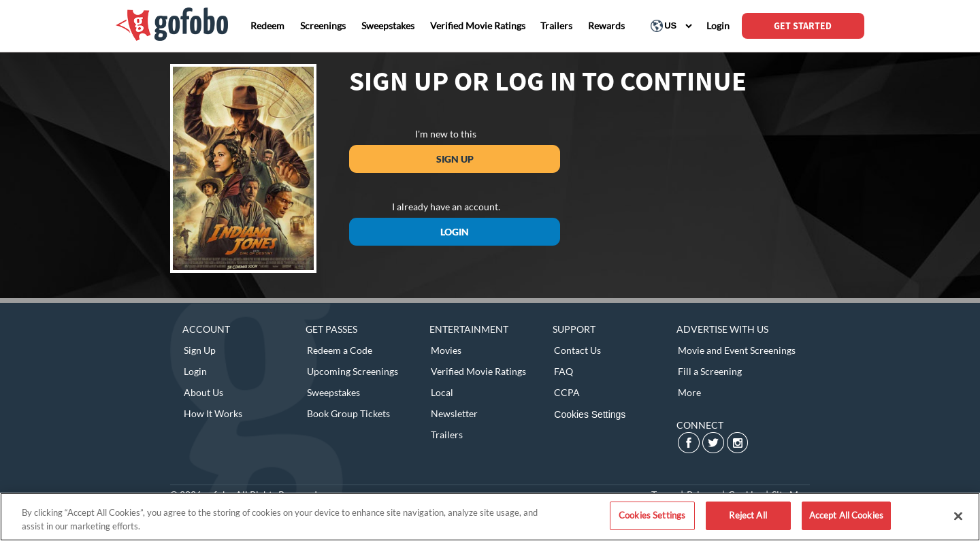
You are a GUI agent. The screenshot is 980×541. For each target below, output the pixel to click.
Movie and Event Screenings (737, 350)
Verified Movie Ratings (478, 371)
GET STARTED (803, 26)
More (689, 392)
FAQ (563, 371)
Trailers (447, 435)
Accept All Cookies (846, 515)
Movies (446, 350)
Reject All (748, 515)
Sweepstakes (333, 392)
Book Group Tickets (348, 413)
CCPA (567, 392)
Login (455, 232)
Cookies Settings (590, 414)
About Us (203, 392)
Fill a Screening (710, 371)
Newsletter (454, 413)
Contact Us (577, 350)
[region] (490, 517)
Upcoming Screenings (353, 371)
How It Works (213, 413)
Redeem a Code (340, 350)
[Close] (958, 516)
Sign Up (455, 159)
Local (442, 392)
